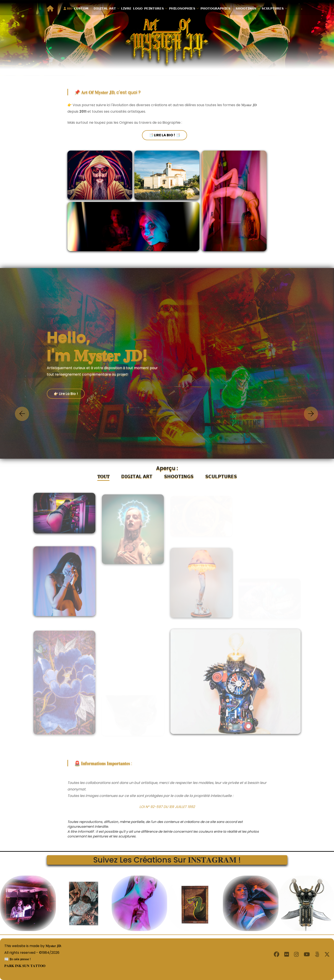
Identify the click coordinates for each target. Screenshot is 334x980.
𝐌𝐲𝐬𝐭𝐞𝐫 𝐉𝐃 (53, 946)
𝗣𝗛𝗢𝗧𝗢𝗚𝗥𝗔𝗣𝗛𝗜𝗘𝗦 (215, 8)
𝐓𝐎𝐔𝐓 (103, 476)
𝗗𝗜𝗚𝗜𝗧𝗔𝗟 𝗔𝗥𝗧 (105, 8)
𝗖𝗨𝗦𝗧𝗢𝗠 (81, 8)
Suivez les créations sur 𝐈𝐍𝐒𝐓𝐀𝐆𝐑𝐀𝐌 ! (167, 860)
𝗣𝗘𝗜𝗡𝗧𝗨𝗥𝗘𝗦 (154, 8)
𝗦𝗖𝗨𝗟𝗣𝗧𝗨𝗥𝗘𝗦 (273, 8)
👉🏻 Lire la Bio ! (66, 394)
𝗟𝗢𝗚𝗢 (138, 8)
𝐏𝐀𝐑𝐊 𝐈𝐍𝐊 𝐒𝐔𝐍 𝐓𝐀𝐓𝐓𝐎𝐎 (23, 966)
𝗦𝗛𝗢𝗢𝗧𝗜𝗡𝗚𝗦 (246, 8)
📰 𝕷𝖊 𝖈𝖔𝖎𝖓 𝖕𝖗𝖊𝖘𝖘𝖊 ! (15, 959)
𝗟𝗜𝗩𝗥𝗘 (126, 8)
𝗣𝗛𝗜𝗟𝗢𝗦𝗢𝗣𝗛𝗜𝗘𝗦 (182, 8)
